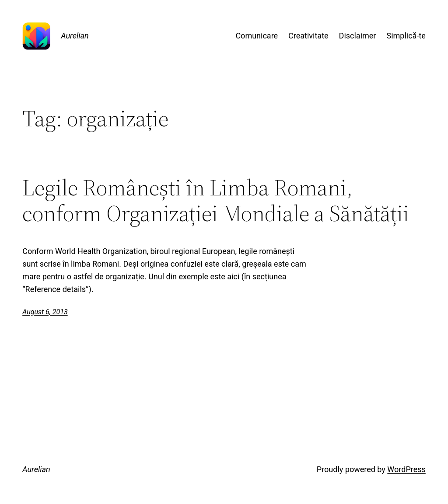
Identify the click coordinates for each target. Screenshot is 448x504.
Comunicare (257, 36)
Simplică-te (406, 36)
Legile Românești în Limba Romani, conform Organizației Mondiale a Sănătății (216, 201)
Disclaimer (358, 36)
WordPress (406, 469)
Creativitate (308, 36)
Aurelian (75, 36)
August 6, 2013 (45, 312)
